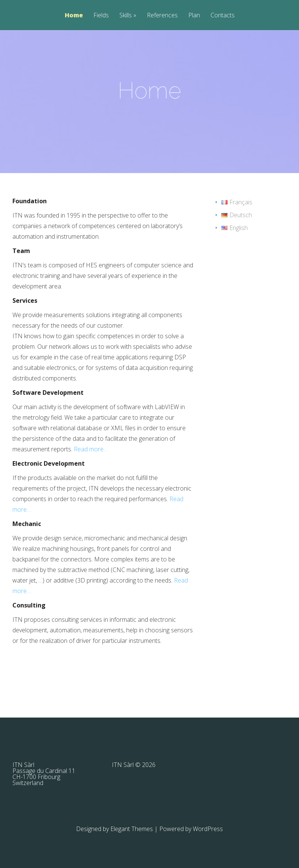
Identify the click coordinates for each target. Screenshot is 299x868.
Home (74, 16)
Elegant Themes (132, 829)
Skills (126, 16)
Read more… (91, 449)
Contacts (223, 16)
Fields (101, 16)
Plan (194, 16)
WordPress (208, 829)
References (162, 16)
